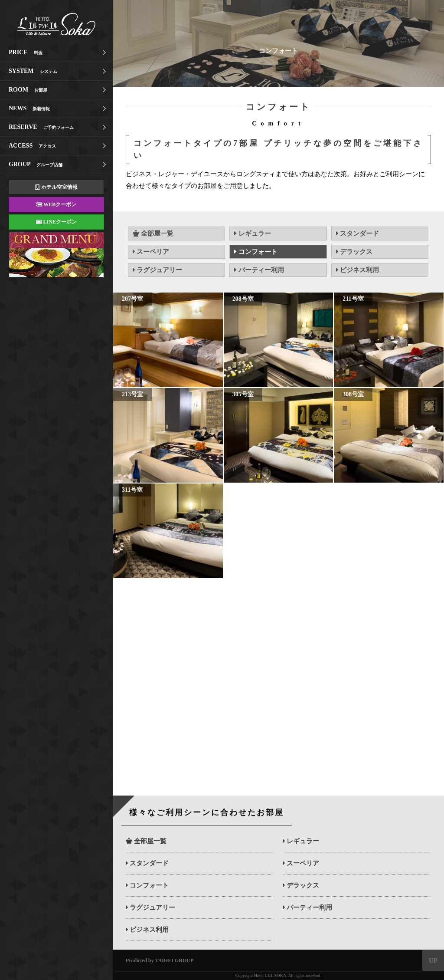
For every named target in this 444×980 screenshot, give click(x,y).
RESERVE (41, 127)
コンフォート (256, 252)
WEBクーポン (56, 204)
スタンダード (357, 233)
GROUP (36, 164)
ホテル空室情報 (56, 187)
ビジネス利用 (357, 270)
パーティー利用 (259, 270)
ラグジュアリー (157, 270)
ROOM (28, 90)
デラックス (354, 252)
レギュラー (252, 233)
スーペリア (151, 252)
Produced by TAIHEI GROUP (160, 960)
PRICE (26, 52)
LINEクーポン (56, 222)
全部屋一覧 (153, 233)
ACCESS (32, 146)
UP (433, 960)
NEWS (29, 108)
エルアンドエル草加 (48, 24)
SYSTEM (33, 71)
